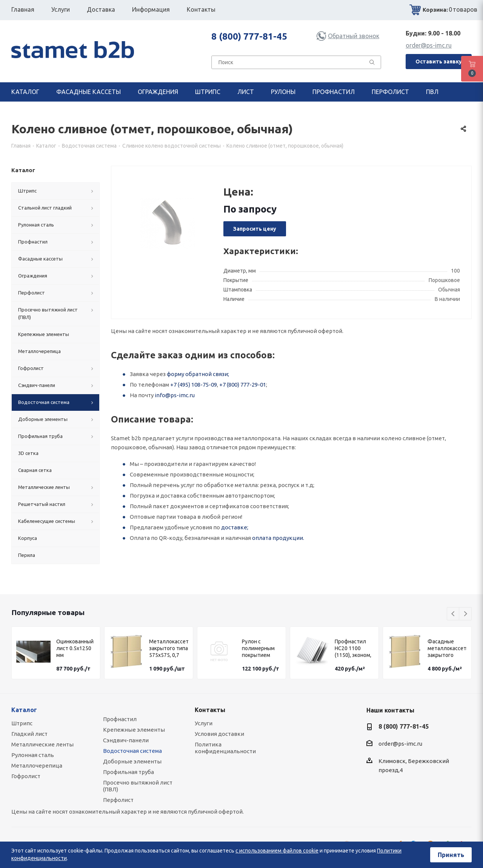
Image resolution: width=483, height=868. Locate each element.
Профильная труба (128, 772)
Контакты (210, 710)
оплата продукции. (278, 538)
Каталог (24, 710)
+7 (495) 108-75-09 (194, 385)
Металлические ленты (42, 744)
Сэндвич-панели (126, 740)
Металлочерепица (37, 765)
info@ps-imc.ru (175, 395)
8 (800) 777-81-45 (249, 36)
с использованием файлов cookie (277, 851)
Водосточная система (132, 751)
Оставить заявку (439, 62)
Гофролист (26, 776)
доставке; (235, 527)
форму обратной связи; (198, 374)
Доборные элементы (132, 761)
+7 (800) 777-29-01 (243, 385)
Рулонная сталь (33, 755)
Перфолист (118, 800)
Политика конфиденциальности (225, 748)
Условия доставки (219, 734)
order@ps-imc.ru (429, 45)
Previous (453, 614)
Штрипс (22, 723)
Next (465, 614)
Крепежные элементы (134, 730)
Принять (451, 855)
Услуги (204, 723)
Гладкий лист (29, 734)
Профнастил (120, 719)
